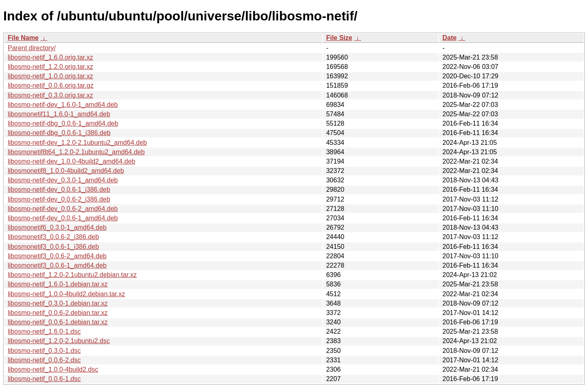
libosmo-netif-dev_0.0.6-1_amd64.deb (63, 218)
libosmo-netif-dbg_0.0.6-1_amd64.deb (63, 123)
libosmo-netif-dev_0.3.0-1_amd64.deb (63, 180)
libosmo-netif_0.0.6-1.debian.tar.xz (58, 322)
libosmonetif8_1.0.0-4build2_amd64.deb (66, 171)
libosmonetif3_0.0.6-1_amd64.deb (57, 265)
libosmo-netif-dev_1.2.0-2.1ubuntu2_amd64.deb (77, 143)
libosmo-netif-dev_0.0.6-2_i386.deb (59, 199)
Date (449, 38)
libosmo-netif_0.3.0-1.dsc (44, 351)
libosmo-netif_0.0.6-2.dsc (44, 360)
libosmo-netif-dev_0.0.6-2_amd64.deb (63, 209)
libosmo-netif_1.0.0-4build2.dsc (53, 369)
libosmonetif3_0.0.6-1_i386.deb (53, 247)
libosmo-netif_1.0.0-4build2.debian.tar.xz (66, 294)
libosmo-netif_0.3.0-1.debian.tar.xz (58, 303)
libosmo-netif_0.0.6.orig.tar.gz (51, 85)
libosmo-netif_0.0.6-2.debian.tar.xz (58, 313)
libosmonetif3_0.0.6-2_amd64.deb (57, 256)
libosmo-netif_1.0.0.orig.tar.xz (50, 76)
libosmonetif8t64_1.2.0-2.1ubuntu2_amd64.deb (76, 152)
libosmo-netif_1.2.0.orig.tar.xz (50, 67)
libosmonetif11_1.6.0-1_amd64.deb (59, 114)
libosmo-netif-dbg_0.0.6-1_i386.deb (59, 133)
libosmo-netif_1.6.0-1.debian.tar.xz (58, 284)
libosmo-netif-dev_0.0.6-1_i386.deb (59, 190)
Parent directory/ (32, 48)
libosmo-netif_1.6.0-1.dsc (44, 331)
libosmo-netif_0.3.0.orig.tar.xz (50, 95)
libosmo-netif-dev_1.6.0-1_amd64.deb (63, 105)
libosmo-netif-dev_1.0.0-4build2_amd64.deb (71, 161)
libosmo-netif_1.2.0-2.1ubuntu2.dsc (59, 341)
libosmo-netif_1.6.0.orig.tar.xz (50, 57)
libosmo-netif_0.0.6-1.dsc (44, 379)
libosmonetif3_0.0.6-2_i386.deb (53, 237)
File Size (339, 38)
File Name (23, 38)
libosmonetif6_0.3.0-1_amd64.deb (57, 227)
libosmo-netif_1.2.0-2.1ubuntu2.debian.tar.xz (72, 275)
